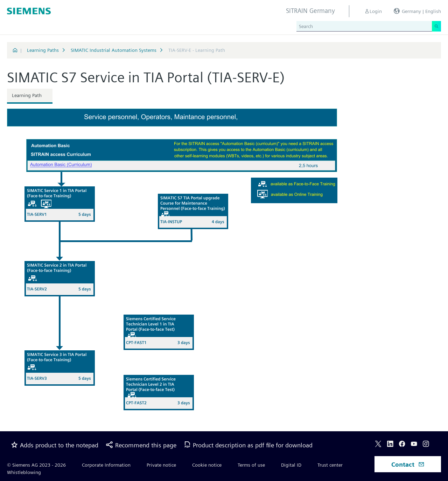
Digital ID (291, 465)
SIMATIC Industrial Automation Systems (114, 50)
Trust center (330, 465)
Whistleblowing (24, 472)
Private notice (161, 465)
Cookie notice (207, 465)
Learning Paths (43, 50)
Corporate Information (106, 465)
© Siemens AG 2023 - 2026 (36, 465)
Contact (408, 464)
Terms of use (251, 465)
